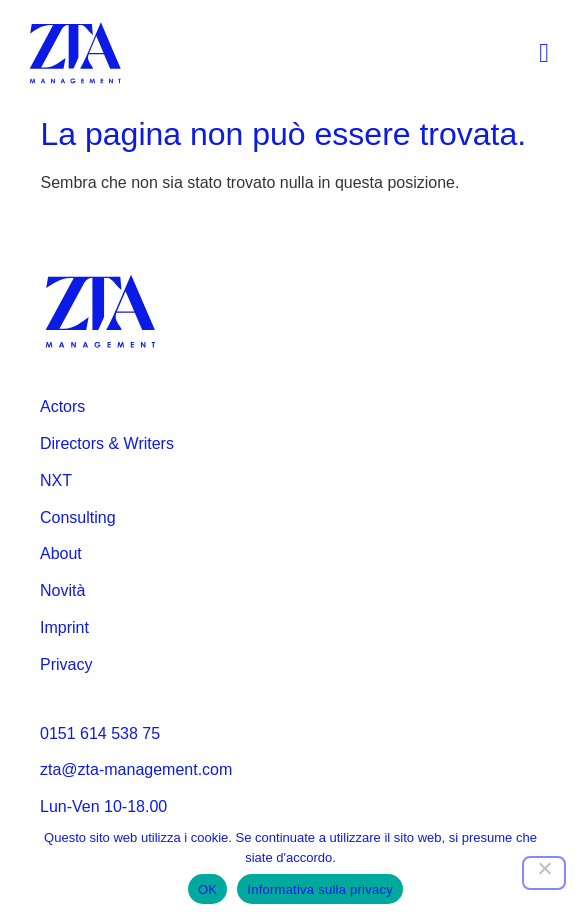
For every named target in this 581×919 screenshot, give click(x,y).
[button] (544, 53)
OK (207, 889)
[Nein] (544, 873)
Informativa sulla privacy (320, 889)
